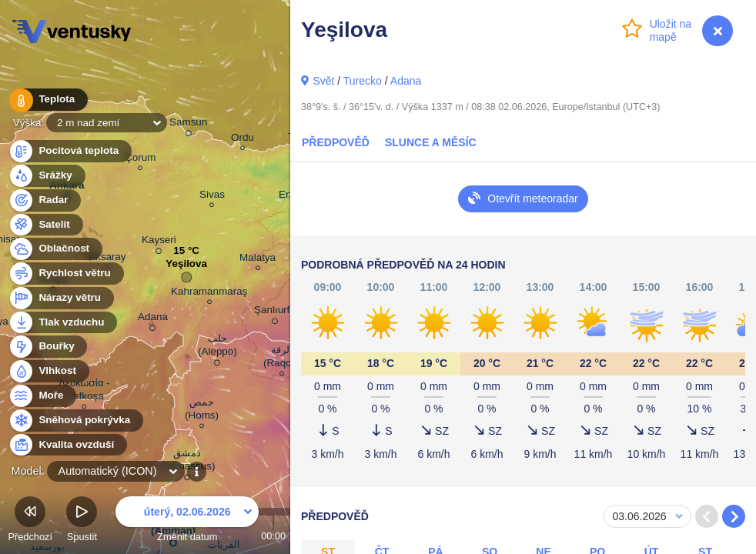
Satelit (45, 225)
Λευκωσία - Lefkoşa (84, 392)
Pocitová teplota (70, 151)
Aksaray (107, 259)
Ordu (243, 140)
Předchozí (30, 521)
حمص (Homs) (202, 411)
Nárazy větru (61, 298)
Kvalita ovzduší (67, 445)
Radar (45, 200)
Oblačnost (55, 249)
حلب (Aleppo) (217, 347)
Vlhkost (49, 371)
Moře (42, 396)
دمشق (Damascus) (187, 462)
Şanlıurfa (275, 312)
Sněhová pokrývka (75, 421)
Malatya (258, 260)
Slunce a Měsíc (431, 142)
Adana (406, 81)
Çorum (140, 160)
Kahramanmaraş (209, 294)
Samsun (188, 125)
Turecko (363, 81)
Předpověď (336, 142)
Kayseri (159, 242)
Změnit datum (187, 521)
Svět (323, 81)
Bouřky (48, 347)
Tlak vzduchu (63, 323)
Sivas (212, 197)
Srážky (47, 176)
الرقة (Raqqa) (282, 359)
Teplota (48, 100)
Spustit (82, 521)
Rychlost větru (66, 274)
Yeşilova (186, 267)
